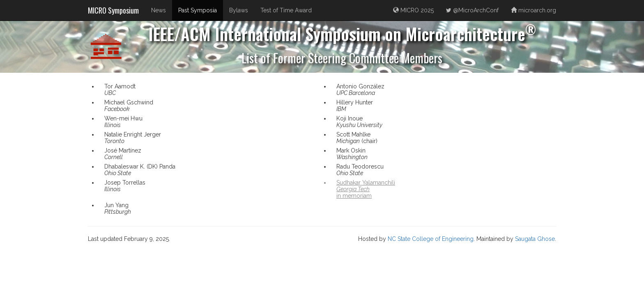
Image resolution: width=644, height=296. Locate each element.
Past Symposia (198, 10)
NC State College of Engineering (431, 239)
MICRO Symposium (113, 10)
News (159, 10)
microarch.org (534, 10)
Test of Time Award (286, 10)
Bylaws (239, 10)
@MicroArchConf (472, 10)
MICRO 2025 (413, 10)
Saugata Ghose (535, 239)
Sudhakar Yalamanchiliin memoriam (366, 189)
